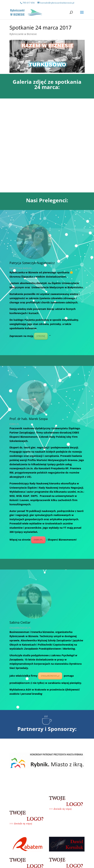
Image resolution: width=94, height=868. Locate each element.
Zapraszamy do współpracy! (47, 812)
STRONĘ (41, 242)
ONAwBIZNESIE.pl (50, 582)
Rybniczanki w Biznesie (23, 34)
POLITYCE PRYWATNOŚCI (63, 859)
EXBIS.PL (38, 446)
